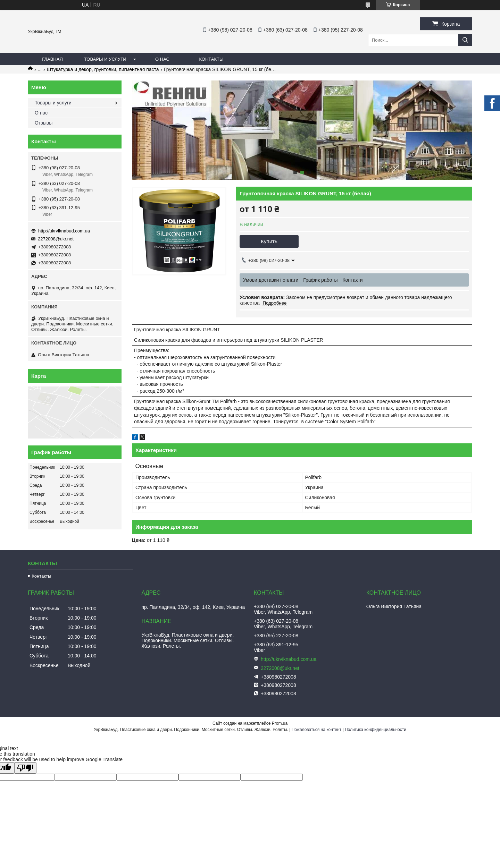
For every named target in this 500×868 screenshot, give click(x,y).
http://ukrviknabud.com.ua (64, 231)
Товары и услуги (105, 59)
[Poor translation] (25, 768)
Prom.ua (280, 723)
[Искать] (465, 40)
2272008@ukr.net (56, 239)
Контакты (211, 59)
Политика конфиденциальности (376, 730)
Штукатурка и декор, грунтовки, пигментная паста (103, 69)
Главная (52, 59)
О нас (162, 59)
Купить (269, 241)
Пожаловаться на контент (316, 730)
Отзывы (44, 123)
